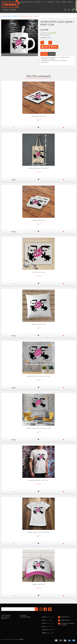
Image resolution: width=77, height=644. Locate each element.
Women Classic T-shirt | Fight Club (39, 532)
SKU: (41, 35)
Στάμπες (8, 16)
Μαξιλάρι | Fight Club (39, 324)
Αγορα (14, 180)
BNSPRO (21, 639)
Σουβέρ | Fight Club (39, 220)
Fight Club (16, 16)
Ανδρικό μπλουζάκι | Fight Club (38, 480)
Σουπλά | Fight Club (39, 272)
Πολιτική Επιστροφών (25, 617)
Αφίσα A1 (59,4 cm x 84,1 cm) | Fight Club (38, 428)
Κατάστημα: (44, 38)
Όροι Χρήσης (23, 615)
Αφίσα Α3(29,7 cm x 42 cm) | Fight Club (38, 376)
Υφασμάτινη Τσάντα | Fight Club (39, 168)
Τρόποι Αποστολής (6, 615)
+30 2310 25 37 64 (65, 617)
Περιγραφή (44, 54)
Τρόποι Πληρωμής (5, 617)
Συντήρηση (52, 54)
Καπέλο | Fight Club (39, 584)
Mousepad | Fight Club (39, 116)
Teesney (49, 38)
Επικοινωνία (4, 618)
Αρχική (4, 16)
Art (12, 16)
